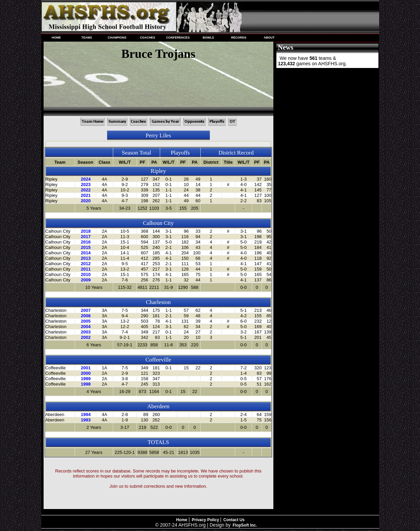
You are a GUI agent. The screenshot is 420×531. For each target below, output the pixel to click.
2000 (86, 373)
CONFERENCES (178, 38)
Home (182, 520)
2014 (86, 253)
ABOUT (269, 38)
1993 (86, 420)
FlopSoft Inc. (245, 525)
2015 (86, 247)
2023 (86, 184)
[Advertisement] (327, 114)
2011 (86, 269)
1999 (86, 379)
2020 (86, 201)
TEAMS (87, 38)
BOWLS (208, 38)
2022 (86, 190)
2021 (86, 195)
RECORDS (239, 38)
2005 (86, 321)
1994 (86, 414)
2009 (86, 280)
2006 (86, 316)
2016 (86, 242)
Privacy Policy (206, 520)
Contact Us (234, 520)
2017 (86, 237)
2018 (86, 231)
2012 (86, 264)
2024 (86, 179)
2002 (86, 337)
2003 (86, 332)
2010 (86, 274)
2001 (86, 368)
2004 (86, 327)
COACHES (147, 38)
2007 (86, 310)
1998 (86, 384)
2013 (86, 258)
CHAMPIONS (117, 38)
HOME (56, 38)
